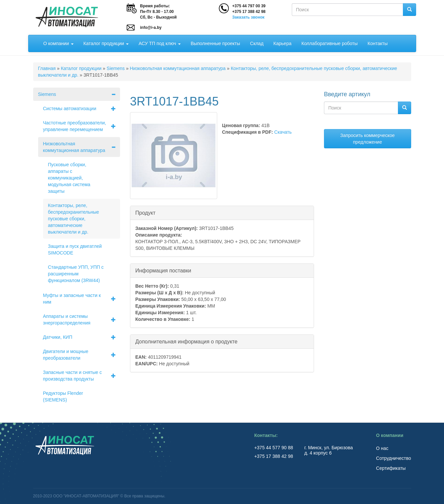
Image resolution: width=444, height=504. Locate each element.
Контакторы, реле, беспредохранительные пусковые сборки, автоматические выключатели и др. (74, 219)
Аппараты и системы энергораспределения (82, 320)
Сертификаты (391, 468)
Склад (257, 43)
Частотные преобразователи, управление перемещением (82, 126)
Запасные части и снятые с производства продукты (82, 376)
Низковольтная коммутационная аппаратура (178, 68)
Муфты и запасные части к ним (82, 299)
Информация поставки (163, 270)
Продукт (145, 213)
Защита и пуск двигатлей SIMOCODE (75, 250)
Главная (47, 68)
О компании (59, 43)
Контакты (378, 43)
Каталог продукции (106, 43)
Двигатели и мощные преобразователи (82, 355)
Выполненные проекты (215, 43)
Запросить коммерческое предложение (367, 139)
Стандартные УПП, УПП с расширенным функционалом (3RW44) (76, 274)
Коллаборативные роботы (330, 43)
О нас (382, 448)
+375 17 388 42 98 (249, 12)
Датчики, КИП (82, 337)
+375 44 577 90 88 (274, 448)
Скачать (283, 132)
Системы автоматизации (82, 108)
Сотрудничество (393, 458)
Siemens (116, 68)
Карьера (283, 43)
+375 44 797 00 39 (249, 6)
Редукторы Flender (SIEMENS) (63, 396)
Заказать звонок (248, 17)
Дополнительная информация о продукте (186, 341)
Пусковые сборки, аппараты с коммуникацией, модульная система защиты (69, 178)
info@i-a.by (151, 28)
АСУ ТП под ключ (160, 43)
